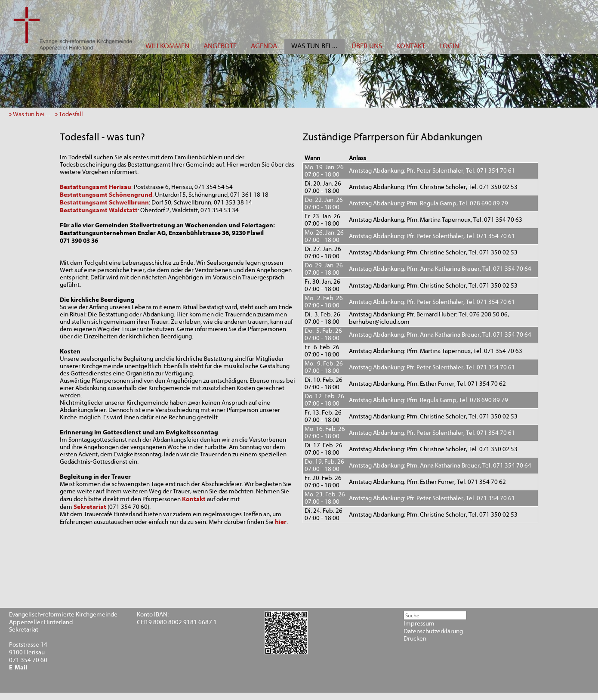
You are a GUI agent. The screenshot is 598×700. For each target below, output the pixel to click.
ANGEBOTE (220, 46)
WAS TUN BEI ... (314, 46)
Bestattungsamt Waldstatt (99, 210)
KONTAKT (411, 46)
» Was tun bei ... (31, 114)
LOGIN (449, 46)
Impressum (419, 624)
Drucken (415, 639)
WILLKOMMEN (167, 46)
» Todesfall (71, 114)
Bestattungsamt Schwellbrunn (104, 202)
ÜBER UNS (367, 46)
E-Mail (18, 667)
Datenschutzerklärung (433, 631)
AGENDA (264, 46)
